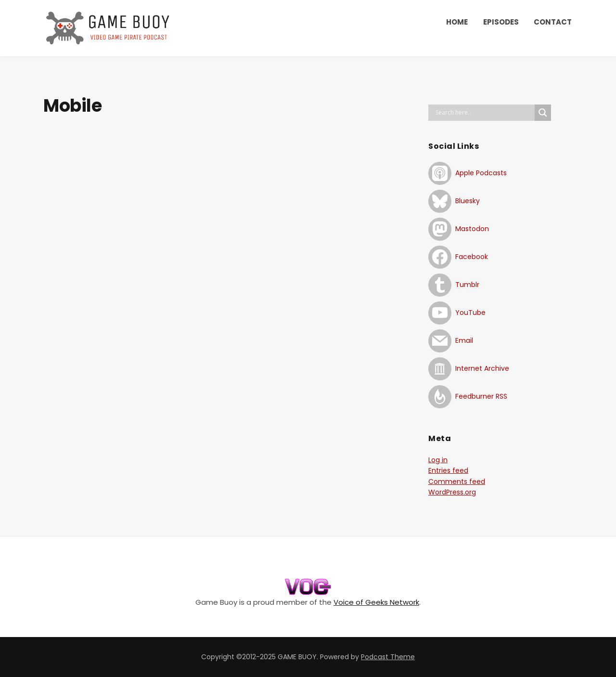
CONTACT (553, 22)
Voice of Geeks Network (376, 602)
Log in (438, 460)
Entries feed (448, 470)
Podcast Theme (388, 657)
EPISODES (501, 22)
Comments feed (457, 482)
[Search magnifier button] (543, 113)
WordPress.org (452, 492)
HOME (457, 22)
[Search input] (484, 113)
